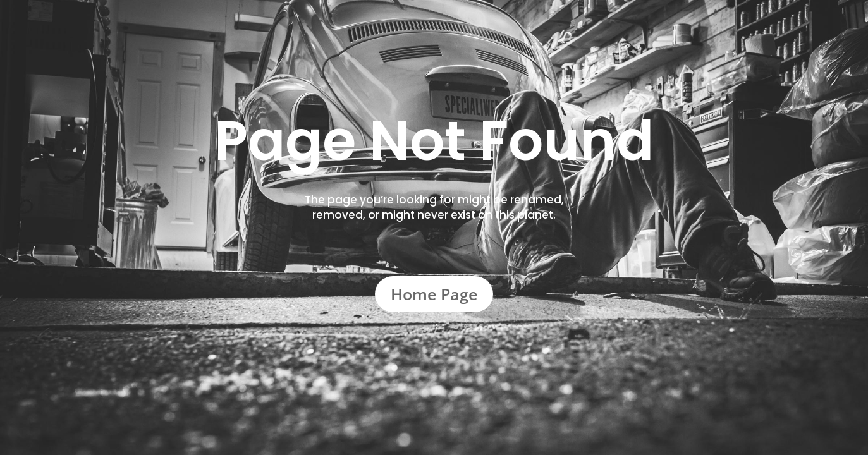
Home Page (434, 294)
